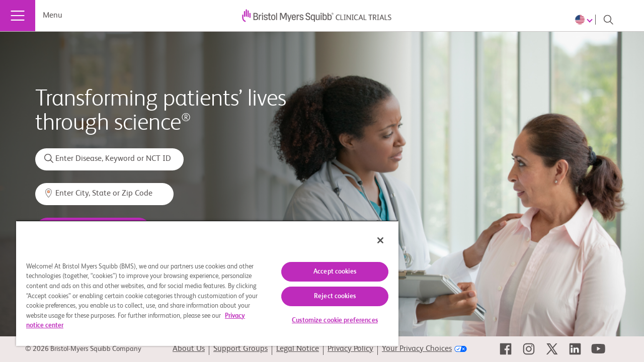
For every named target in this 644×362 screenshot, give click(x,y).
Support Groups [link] (240, 349)
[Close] (371, 240)
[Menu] (18, 16)
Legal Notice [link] (298, 349)
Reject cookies (327, 296)
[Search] (608, 20)
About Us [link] (189, 349)
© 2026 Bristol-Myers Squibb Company (83, 349)
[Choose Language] (585, 20)
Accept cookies (327, 272)
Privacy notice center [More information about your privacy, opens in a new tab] (97, 326)
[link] (506, 349)
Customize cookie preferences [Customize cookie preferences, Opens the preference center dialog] (327, 321)
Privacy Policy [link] (350, 349)
